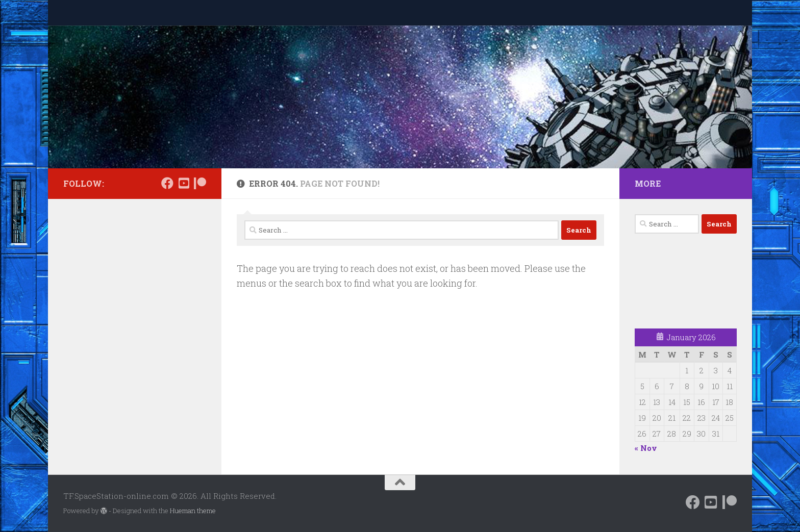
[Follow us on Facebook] (167, 183)
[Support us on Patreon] (200, 183)
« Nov (646, 448)
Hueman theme (193, 511)
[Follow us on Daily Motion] (184, 183)
